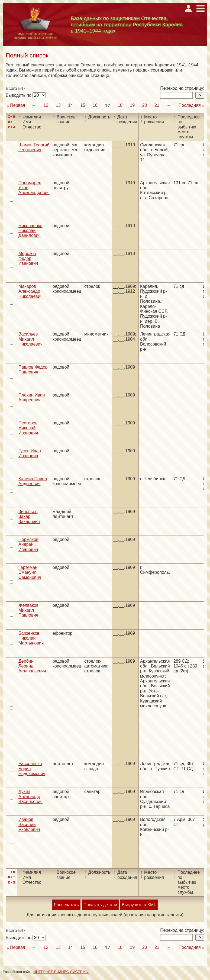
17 (108, 106)
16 (95, 105)
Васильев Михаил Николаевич (30, 339)
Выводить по (19, 95)
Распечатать (66, 905)
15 (83, 105)
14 (70, 105)
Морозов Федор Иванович (28, 259)
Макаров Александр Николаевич (30, 291)
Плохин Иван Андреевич (32, 397)
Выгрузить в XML (139, 905)
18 (120, 105)
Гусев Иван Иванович (30, 453)
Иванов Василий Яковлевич (29, 824)
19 (132, 105)
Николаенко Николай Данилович (30, 231)
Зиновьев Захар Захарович (29, 517)
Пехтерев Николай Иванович (28, 428)
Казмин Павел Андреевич (33, 481)
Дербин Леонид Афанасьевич (32, 666)
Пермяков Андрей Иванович (28, 544)
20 (145, 105)
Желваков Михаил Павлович (28, 610)
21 (157, 105)
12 (46, 105)
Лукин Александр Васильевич (30, 797)
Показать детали (100, 905)
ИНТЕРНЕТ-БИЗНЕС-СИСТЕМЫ (61, 972)
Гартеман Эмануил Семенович (30, 572)
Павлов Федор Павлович (33, 370)
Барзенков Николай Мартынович (31, 638)
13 (58, 105)
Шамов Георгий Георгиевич (34, 147)
